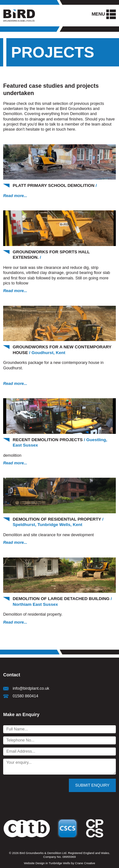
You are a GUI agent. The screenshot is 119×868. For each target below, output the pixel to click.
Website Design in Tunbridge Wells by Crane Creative (60, 863)
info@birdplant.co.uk (31, 688)
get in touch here (60, 129)
